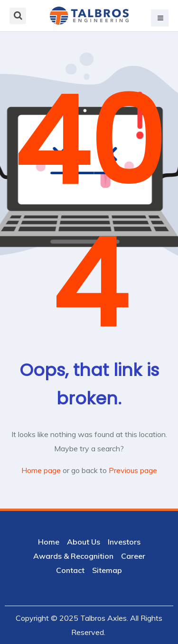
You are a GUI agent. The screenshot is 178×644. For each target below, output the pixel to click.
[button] (160, 18)
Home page (41, 470)
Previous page (133, 470)
